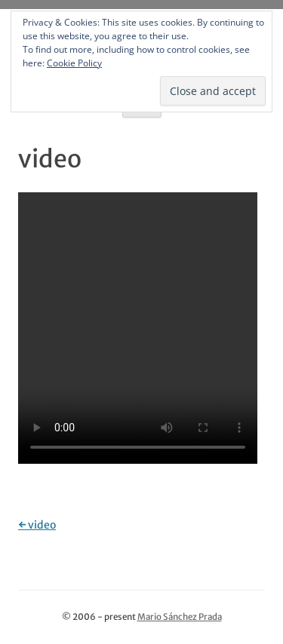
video (37, 525)
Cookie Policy (74, 63)
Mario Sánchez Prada (180, 617)
